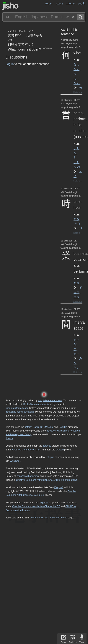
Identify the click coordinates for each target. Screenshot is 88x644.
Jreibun (60, 450)
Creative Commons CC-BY (26, 450)
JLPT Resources (58, 518)
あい (76, 354)
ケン (76, 368)
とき (76, 219)
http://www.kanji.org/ (27, 476)
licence (9, 438)
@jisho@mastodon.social (36, 404)
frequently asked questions (20, 412)
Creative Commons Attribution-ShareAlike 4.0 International (47, 480)
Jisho (10, 6)
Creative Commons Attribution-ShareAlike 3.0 (36, 506)
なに (76, 64)
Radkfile (63, 427)
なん (76, 69)
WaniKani (15, 461)
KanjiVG (59, 487)
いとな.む (76, 153)
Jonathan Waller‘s (39, 518)
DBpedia (43, 503)
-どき (77, 224)
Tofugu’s (50, 457)
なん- (77, 83)
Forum (49, 4)
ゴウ (76, 297)
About (59, 4)
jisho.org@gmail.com (17, 408)
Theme (70, 4)
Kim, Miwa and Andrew (50, 400)
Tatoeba (48, 48)
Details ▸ (78, 92)
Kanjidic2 (38, 427)
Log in (82, 4)
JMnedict (49, 427)
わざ (76, 283)
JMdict (28, 427)
